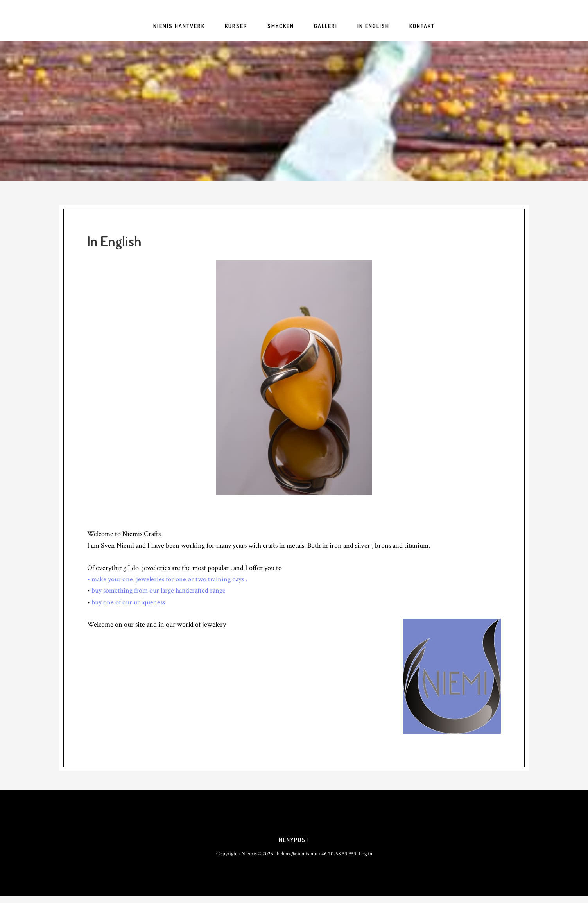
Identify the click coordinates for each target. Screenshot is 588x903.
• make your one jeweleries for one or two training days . (167, 579)
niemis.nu (294, 111)
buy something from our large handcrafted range (158, 590)
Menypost (294, 844)
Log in (365, 861)
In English (114, 241)
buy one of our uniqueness (128, 602)
